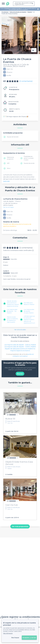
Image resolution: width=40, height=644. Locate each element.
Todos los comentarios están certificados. (18, 250)
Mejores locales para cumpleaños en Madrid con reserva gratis (12, 319)
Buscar (20, 374)
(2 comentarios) (26, 81)
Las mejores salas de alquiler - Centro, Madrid (20, 347)
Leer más (6, 181)
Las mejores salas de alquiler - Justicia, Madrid (20, 345)
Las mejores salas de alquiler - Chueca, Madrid (29, 311)
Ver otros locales (20, 330)
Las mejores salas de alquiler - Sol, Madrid (12, 311)
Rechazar (15, 638)
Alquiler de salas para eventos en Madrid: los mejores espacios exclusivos (13, 304)
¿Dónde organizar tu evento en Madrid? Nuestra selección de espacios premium (29, 319)
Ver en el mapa (8, 207)
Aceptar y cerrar (29, 638)
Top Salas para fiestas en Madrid (29, 304)
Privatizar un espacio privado (13, 8)
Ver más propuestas (20, 526)
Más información (8, 633)
